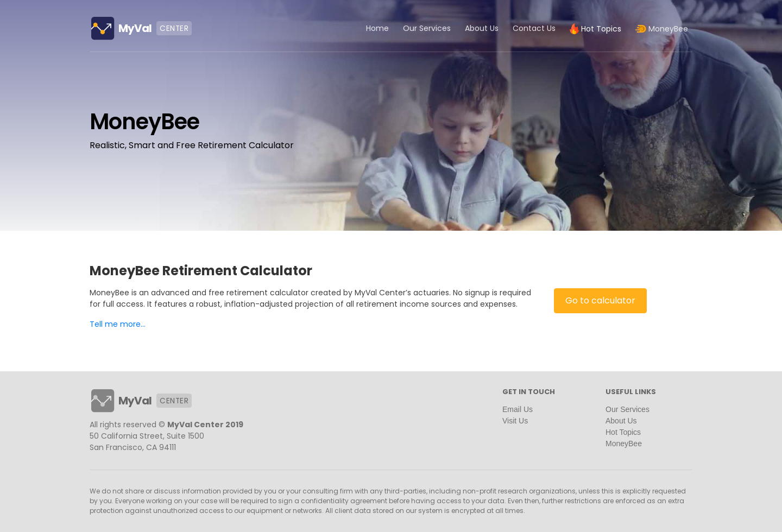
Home (377, 28)
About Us (482, 28)
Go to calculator (600, 300)
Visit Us (515, 421)
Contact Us (534, 28)
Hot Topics (623, 432)
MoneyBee (624, 444)
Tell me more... (118, 324)
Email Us (518, 409)
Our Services (427, 28)
